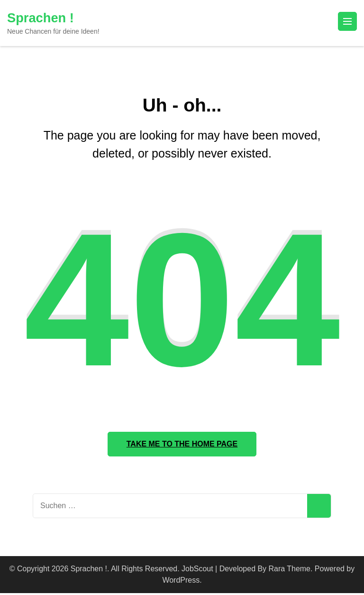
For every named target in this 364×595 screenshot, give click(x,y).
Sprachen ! (41, 18)
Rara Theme (290, 571)
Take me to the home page (182, 445)
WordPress (181, 582)
